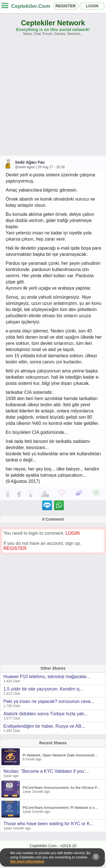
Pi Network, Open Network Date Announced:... (60, 755)
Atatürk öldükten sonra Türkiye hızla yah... (46, 714)
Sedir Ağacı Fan (30, 162)
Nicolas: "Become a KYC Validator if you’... (46, 771)
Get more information (27, 862)
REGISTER (66, 6)
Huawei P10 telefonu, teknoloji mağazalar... (47, 677)
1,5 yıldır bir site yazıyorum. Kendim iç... (44, 689)
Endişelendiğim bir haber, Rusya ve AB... (44, 726)
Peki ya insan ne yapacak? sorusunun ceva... (49, 701)
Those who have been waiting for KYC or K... (48, 824)
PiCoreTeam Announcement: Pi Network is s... (60, 808)
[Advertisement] (53, 98)
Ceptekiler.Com (31, 6)
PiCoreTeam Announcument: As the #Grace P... (61, 788)
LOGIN (92, 6)
